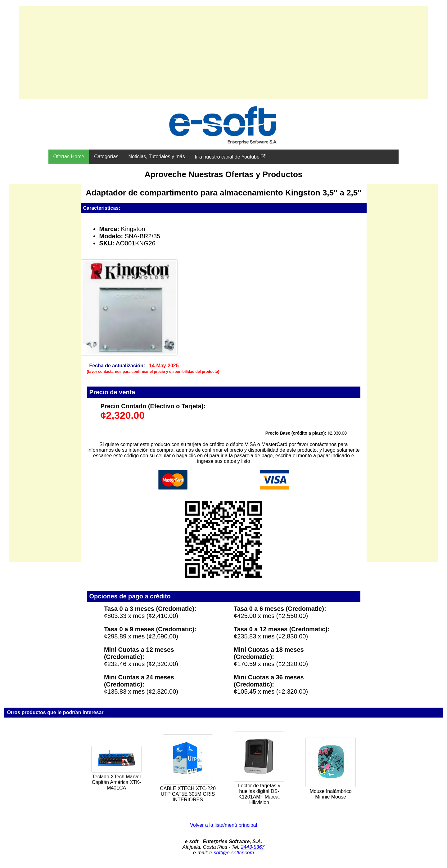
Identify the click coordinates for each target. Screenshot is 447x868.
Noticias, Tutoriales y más (156, 157)
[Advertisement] (223, 53)
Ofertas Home (69, 157)
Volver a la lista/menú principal (223, 825)
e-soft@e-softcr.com (232, 853)
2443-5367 (253, 847)
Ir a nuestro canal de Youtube (230, 157)
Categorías (106, 157)
